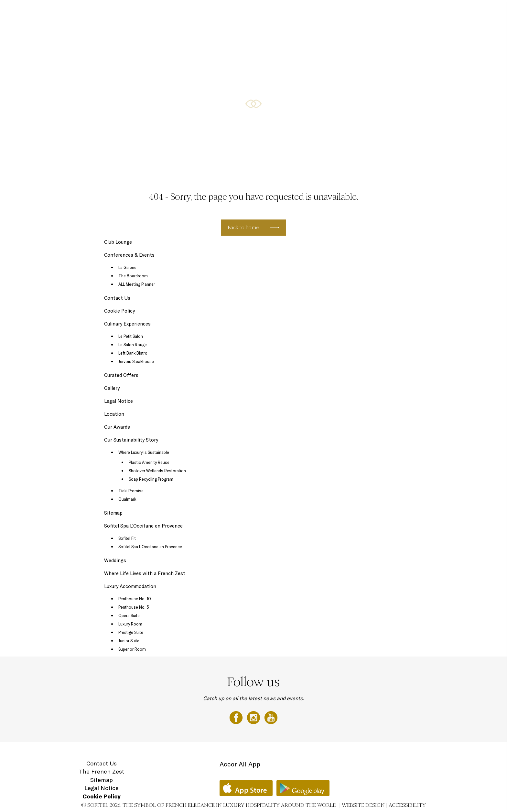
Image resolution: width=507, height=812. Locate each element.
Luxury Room (130, 624)
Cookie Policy (119, 311)
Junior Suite (129, 641)
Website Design (363, 805)
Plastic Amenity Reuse (149, 462)
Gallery (112, 388)
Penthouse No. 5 (134, 607)
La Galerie (127, 267)
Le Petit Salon (131, 336)
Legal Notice (119, 401)
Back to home (243, 227)
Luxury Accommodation (187, 12)
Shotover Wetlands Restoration (157, 471)
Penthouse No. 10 (135, 599)
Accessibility (407, 805)
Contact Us (117, 298)
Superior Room (132, 649)
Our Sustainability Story (131, 440)
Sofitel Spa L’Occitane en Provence (143, 526)
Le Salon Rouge (133, 345)
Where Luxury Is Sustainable (144, 452)
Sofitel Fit (127, 538)
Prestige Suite (131, 632)
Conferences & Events (328, 12)
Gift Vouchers (435, 12)
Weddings (115, 560)
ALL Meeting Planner (137, 284)
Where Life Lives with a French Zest (145, 573)
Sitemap (113, 513)
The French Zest (102, 771)
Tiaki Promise (131, 491)
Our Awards (117, 427)
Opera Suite (129, 615)
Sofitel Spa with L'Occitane (386, 12)
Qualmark (127, 499)
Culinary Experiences (239, 12)
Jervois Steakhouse (136, 361)
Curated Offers (283, 12)
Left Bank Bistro (133, 353)
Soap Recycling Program (151, 479)
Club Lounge (118, 242)
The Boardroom (133, 276)
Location (465, 12)
